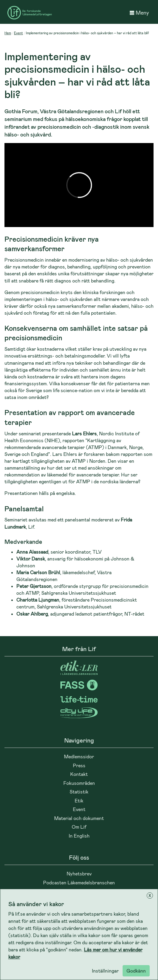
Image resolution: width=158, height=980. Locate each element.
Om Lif (79, 827)
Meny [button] (139, 13)
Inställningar (105, 971)
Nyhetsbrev (79, 873)
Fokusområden (79, 783)
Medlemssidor (79, 756)
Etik (79, 800)
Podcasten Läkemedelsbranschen (79, 882)
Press (79, 765)
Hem (8, 33)
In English (79, 836)
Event (18, 33)
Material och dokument (79, 818)
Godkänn (136, 971)
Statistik (79, 792)
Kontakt (79, 774)
